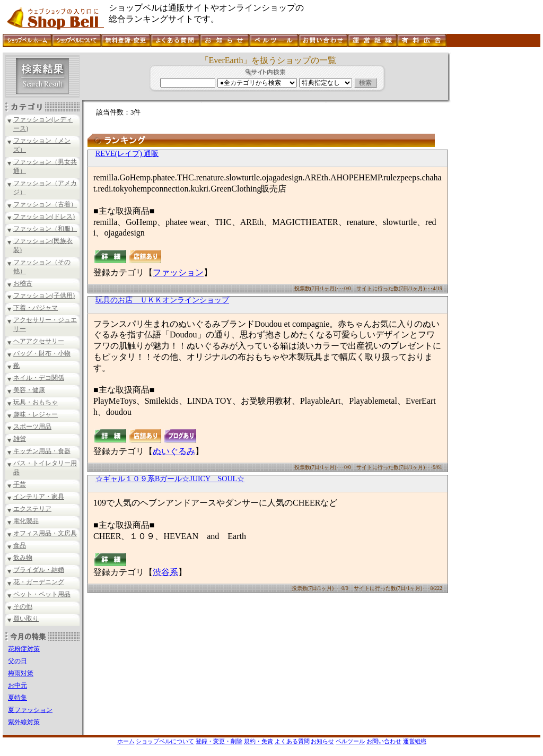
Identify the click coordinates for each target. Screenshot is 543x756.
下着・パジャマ (36, 308)
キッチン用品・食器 (42, 451)
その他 (23, 606)
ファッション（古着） (45, 204)
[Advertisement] (494, 212)
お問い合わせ (384, 741)
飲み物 (23, 558)
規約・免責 (259, 741)
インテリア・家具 (39, 497)
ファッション (178, 272)
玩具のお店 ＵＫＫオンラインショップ (162, 300)
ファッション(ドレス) (44, 216)
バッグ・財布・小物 (42, 353)
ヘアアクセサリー (39, 341)
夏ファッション (30, 710)
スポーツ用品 (32, 427)
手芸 (20, 484)
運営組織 (415, 741)
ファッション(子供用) (44, 296)
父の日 (17, 661)
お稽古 (23, 283)
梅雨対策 (21, 673)
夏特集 (17, 698)
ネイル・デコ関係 (39, 378)
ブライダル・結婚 (39, 570)
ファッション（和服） (45, 229)
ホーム (126, 741)
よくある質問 (292, 741)
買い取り (26, 619)
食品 (20, 545)
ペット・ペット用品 (42, 594)
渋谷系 (165, 572)
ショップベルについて (165, 741)
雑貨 (20, 439)
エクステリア (32, 509)
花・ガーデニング (39, 582)
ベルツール (350, 741)
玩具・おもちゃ (36, 402)
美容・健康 (29, 390)
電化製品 (26, 521)
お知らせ (322, 741)
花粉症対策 (24, 649)
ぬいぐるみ (174, 451)
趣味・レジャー (36, 414)
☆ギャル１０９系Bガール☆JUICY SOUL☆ (170, 479)
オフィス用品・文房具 (45, 533)
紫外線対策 (24, 722)
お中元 (17, 685)
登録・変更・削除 (219, 741)
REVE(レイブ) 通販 (127, 154)
